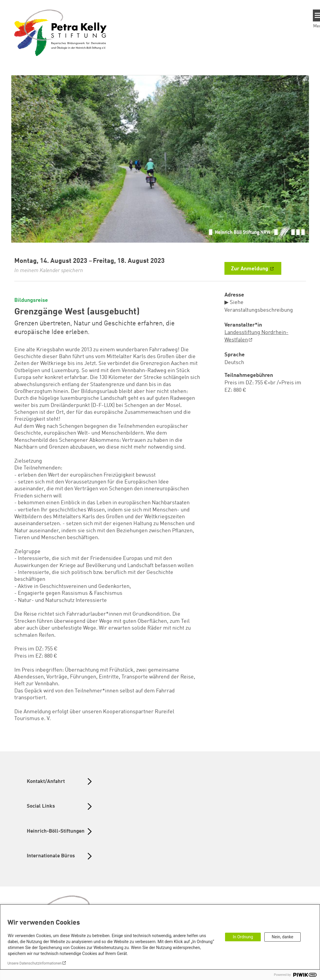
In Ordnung (243, 937)
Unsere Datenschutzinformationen (35, 963)
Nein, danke (282, 937)
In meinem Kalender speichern (49, 271)
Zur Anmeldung (250, 269)
